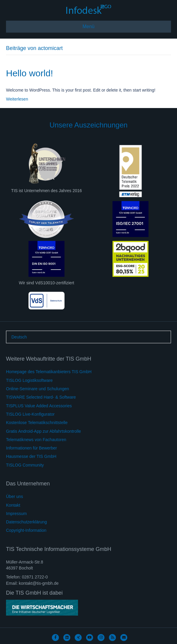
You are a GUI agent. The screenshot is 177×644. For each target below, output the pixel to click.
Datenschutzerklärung (26, 522)
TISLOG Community (25, 465)
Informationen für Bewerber (31, 448)
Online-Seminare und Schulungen (37, 389)
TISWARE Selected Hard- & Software (41, 397)
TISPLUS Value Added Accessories (39, 406)
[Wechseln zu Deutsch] (19, 337)
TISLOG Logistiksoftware (29, 380)
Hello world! (30, 73)
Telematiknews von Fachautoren (36, 440)
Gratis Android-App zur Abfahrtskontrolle (43, 431)
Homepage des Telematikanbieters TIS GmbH (49, 372)
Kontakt (13, 505)
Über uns (15, 496)
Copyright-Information (26, 530)
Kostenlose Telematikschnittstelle (37, 423)
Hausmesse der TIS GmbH (31, 456)
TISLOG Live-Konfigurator (30, 414)
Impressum (16, 514)
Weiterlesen (17, 99)
